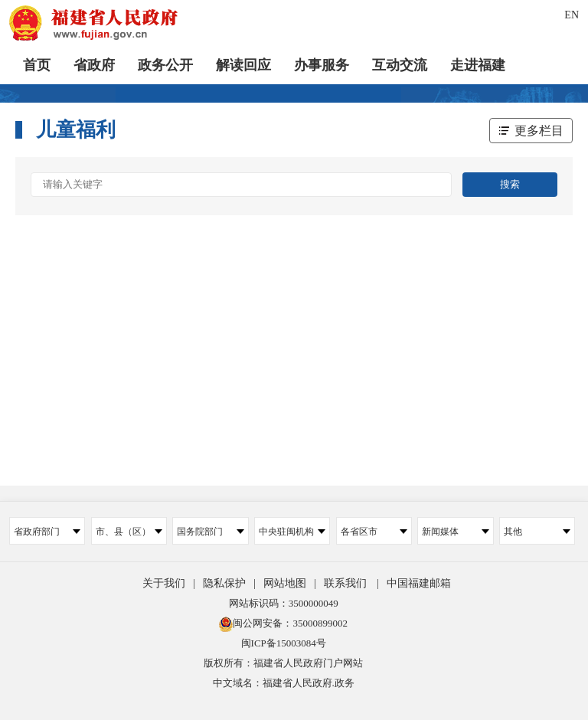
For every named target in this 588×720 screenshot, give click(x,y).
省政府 (94, 65)
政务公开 (165, 65)
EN (572, 15)
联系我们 (345, 583)
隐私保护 (224, 583)
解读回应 (243, 65)
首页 (37, 65)
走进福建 (478, 65)
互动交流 (400, 65)
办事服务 (322, 65)
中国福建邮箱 (419, 583)
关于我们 (164, 583)
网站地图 (285, 583)
